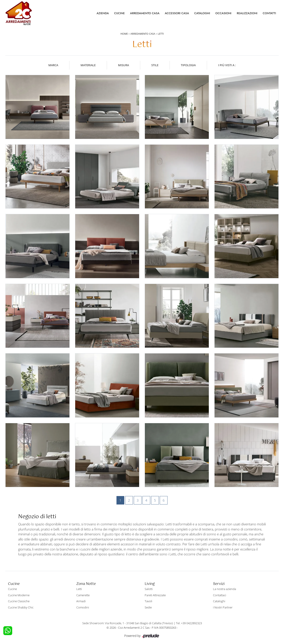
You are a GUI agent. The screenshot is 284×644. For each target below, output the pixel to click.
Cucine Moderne (19, 595)
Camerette (83, 595)
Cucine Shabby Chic (21, 607)
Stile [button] (155, 65)
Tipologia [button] (188, 65)
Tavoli (148, 601)
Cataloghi (202, 13)
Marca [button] (53, 65)
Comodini (83, 607)
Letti (161, 34)
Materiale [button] (88, 65)
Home (124, 34)
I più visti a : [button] (227, 65)
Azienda (103, 13)
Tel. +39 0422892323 (189, 623)
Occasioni (223, 13)
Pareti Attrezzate (155, 595)
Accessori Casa (177, 13)
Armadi (81, 601)
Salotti (149, 589)
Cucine (119, 13)
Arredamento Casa (145, 13)
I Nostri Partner (223, 607)
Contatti (269, 13)
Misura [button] (123, 65)
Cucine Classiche (19, 601)
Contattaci (220, 595)
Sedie (148, 607)
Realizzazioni (247, 13)
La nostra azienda (225, 589)
